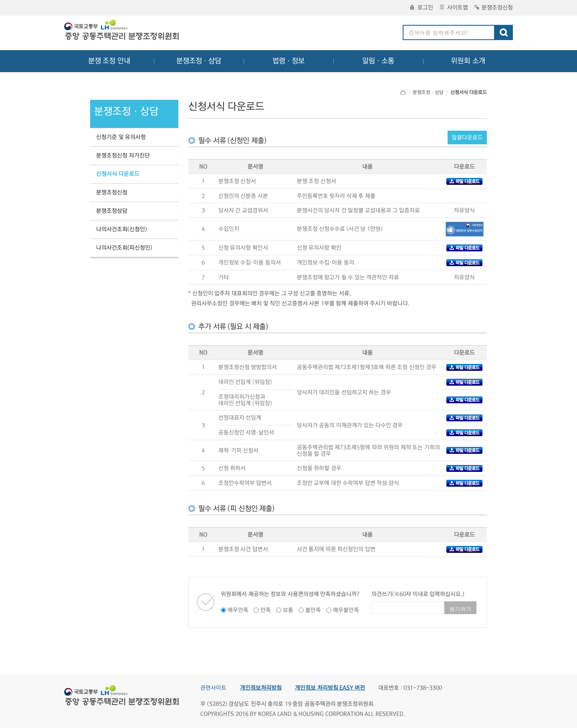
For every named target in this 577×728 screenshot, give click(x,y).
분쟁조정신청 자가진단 (123, 156)
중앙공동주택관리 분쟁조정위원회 (122, 31)
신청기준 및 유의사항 (121, 137)
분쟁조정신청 (494, 8)
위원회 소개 (468, 61)
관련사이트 (213, 688)
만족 (266, 610)
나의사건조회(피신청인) (124, 248)
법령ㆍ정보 (288, 61)
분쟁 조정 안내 (109, 61)
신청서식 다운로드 (118, 174)
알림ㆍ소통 (378, 61)
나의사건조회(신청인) (122, 229)
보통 (288, 610)
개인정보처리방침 (261, 688)
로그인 (422, 8)
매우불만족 (346, 610)
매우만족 (238, 610)
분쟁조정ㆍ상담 (199, 61)
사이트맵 (454, 8)
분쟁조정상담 (112, 211)
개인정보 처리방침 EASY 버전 (330, 688)
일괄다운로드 (467, 138)
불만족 (313, 610)
